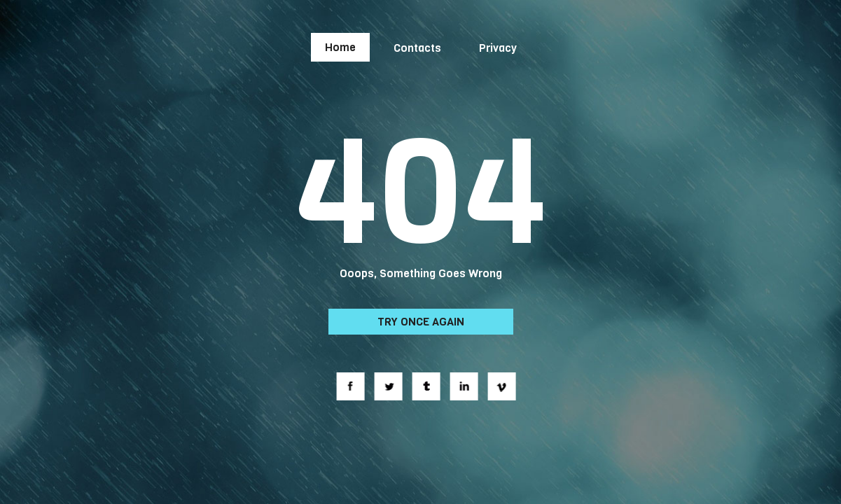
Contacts (417, 48)
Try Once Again (421, 322)
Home (340, 47)
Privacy (498, 48)
